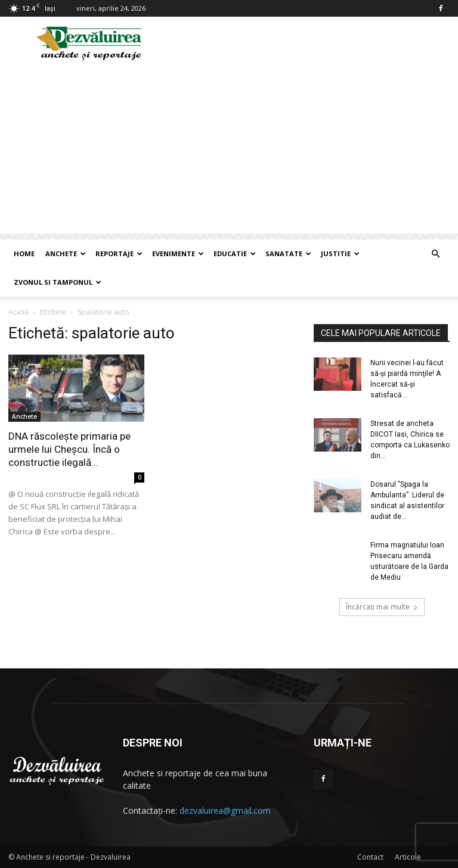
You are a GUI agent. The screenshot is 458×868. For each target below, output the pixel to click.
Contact (370, 857)
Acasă (18, 312)
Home (24, 253)
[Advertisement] (229, 150)
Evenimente (178, 253)
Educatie (235, 253)
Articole (408, 857)
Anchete (66, 253)
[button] (435, 254)
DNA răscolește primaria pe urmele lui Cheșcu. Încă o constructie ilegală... (69, 449)
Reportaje (119, 253)
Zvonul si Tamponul (58, 282)
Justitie (340, 253)
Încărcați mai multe (382, 607)
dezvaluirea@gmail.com (225, 811)
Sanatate (288, 253)
